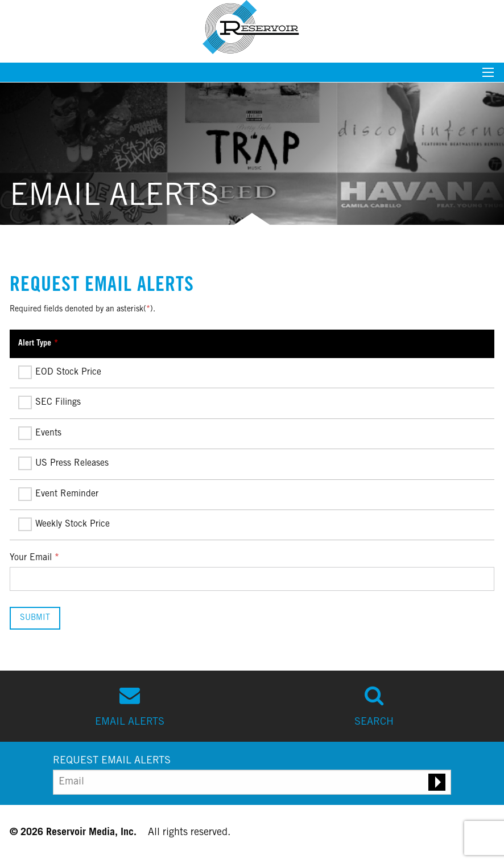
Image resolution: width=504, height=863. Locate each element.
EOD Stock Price (60, 373)
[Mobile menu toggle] (488, 76)
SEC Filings (49, 403)
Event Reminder (58, 495)
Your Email (31, 558)
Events (40, 434)
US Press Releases (63, 464)
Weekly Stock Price (64, 525)
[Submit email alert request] (437, 782)
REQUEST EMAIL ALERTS (112, 761)
